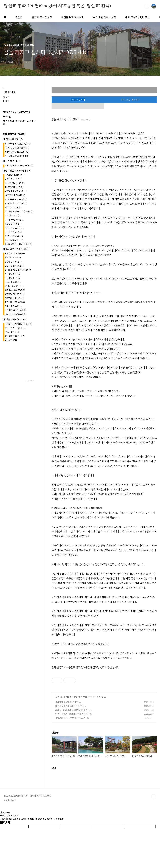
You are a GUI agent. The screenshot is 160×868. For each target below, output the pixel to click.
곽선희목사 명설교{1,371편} (18, 144)
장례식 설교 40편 (13, 306)
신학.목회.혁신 (13, 332)
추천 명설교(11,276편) (16, 156)
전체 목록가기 (78, 100)
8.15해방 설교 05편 (14, 294)
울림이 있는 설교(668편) (16, 148)
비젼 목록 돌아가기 (130, 100)
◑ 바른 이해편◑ (63, 696)
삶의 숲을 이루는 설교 (104, 17)
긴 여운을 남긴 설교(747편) (18, 270)
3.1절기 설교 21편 (14, 286)
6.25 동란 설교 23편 (15, 290)
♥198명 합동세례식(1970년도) (16, 112)
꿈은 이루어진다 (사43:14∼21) (69, 706)
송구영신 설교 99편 (14, 236)
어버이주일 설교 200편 (16, 203)
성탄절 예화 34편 (13, 232)
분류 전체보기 (14, 134)
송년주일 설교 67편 (14, 240)
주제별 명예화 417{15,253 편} (19, 165)
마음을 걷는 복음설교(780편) (18, 324)
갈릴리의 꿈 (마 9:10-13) (66, 702)
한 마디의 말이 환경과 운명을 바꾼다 (72, 714)
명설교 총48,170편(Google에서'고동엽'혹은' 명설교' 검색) (57, 6)
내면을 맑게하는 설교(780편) (18, 244)
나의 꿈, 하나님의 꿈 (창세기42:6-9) (72, 710)
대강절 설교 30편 (13, 224)
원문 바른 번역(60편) (15, 328)
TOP (154, 797)
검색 (147, 6)
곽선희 (19, 17)
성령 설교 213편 (13, 207)
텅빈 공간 (11, 340)
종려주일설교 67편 (14, 187)
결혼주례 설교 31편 (14, 298)
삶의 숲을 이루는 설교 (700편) (19, 211)
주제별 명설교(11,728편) (17, 152)
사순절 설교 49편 (13, 179)
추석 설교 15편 (12, 215)
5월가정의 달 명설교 (15, 195)
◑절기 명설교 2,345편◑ (17, 170)
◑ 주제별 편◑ (12, 161)
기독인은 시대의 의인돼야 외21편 (70, 718)
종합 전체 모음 (80, 696)
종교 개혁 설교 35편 (15, 302)
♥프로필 (7, 117)
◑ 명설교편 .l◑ (13, 139)
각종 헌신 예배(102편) (15, 310)
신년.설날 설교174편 (15, 175)
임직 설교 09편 (12, 274)
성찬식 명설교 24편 (14, 266)
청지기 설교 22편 (13, 282)
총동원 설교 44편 (13, 262)
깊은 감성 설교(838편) (15, 314)
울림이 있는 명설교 (42, 17)
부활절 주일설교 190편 (16, 191)
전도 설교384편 (13, 257)
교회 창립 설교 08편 (15, 253)
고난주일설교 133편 (15, 183)
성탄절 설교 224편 (14, 228)
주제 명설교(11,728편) (137, 17)
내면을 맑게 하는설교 (72, 17)
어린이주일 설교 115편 (16, 199)
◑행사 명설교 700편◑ (16, 249)
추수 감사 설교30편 (14, 220)
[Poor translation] (8, 823)
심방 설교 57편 (12, 278)
